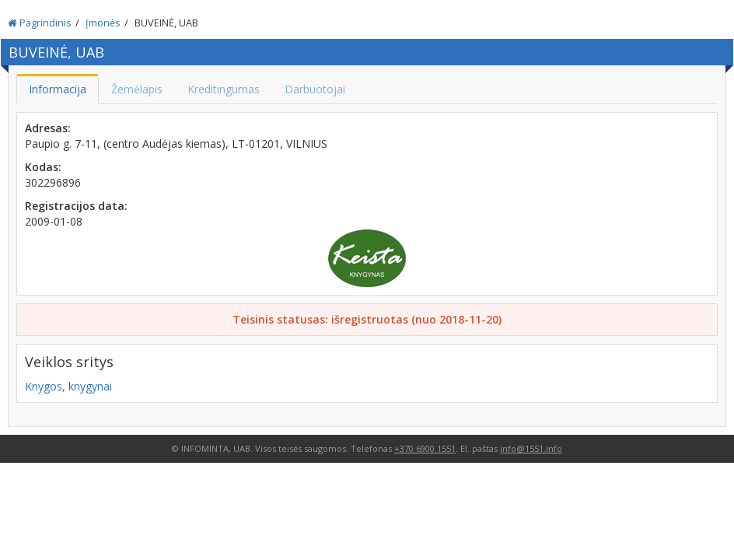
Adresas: (48, 128)
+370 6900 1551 (425, 448)
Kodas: (43, 167)
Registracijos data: (76, 206)
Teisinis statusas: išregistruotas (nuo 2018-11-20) (367, 319)
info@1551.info (531, 448)
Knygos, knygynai (68, 386)
